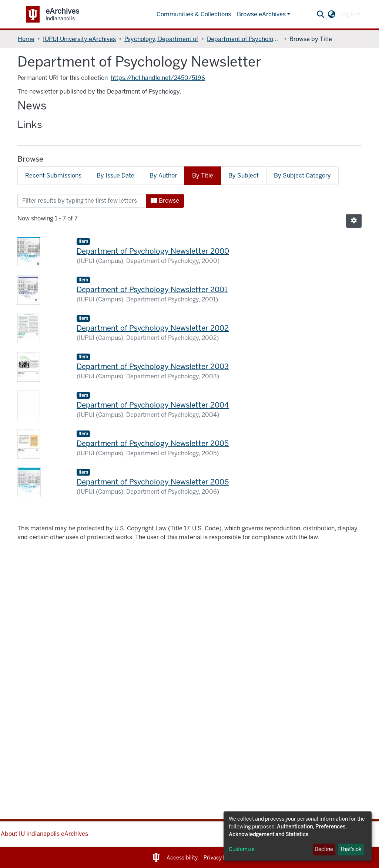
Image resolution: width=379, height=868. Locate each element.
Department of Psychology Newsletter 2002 (153, 328)
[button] (332, 14)
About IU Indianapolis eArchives (44, 834)
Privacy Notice (221, 858)
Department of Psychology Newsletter (244, 39)
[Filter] (82, 201)
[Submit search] (321, 14)
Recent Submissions (53, 175)
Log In (348, 14)
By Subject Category (302, 175)
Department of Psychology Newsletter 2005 (153, 443)
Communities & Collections (194, 14)
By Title (203, 175)
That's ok (351, 849)
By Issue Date (115, 175)
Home (26, 39)
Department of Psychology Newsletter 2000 (153, 251)
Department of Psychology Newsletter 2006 (153, 482)
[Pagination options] (354, 221)
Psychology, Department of (161, 39)
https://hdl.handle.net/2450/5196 (158, 78)
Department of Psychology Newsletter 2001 (152, 290)
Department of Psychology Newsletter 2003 (153, 367)
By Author (163, 175)
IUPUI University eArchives (79, 39)
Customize (242, 849)
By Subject (244, 175)
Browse (165, 201)
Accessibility (182, 858)
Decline (324, 849)
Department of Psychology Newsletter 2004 (153, 405)
